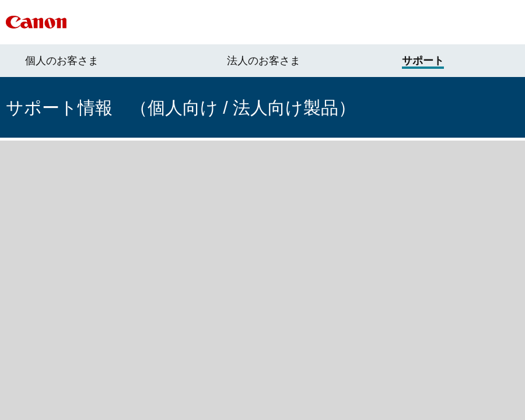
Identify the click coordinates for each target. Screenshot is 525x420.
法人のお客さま (264, 61)
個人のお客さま (62, 61)
